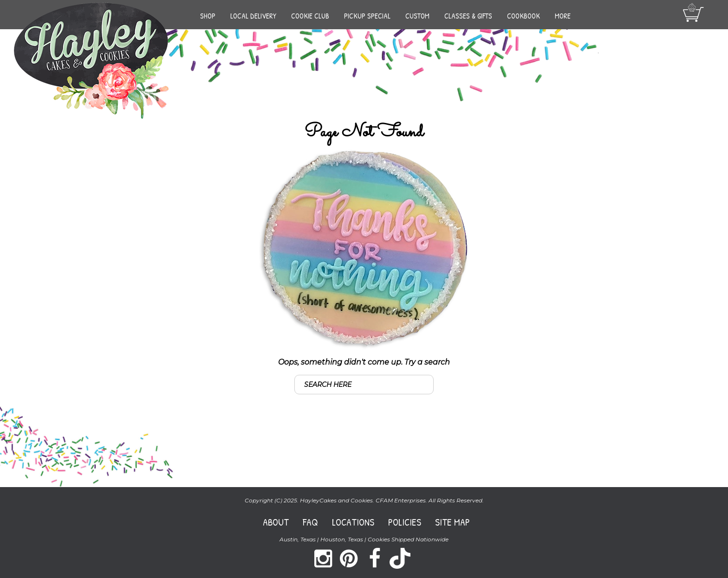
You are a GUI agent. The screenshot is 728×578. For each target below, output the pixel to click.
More (563, 16)
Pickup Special (367, 16)
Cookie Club (310, 16)
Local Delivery (253, 16)
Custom (417, 16)
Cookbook (523, 16)
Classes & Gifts (468, 16)
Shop (208, 16)
